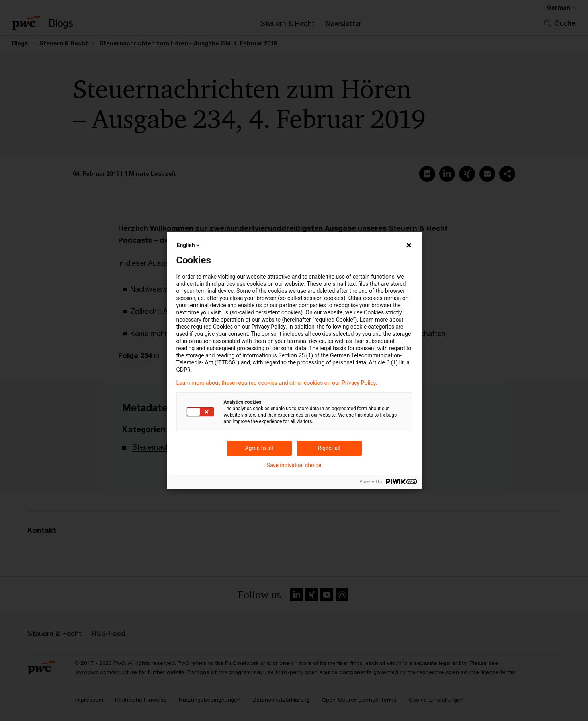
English (189, 245)
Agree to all (259, 448)
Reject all (329, 448)
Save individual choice (294, 465)
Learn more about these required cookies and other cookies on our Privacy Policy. (277, 383)
